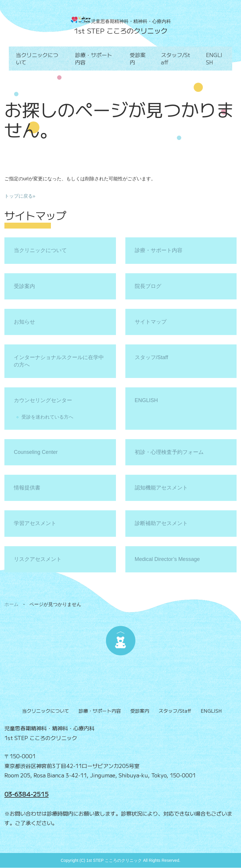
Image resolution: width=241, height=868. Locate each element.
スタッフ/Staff (176, 58)
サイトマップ (151, 322)
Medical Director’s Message (167, 559)
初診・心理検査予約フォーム (169, 452)
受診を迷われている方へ (47, 417)
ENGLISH (215, 58)
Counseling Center (36, 452)
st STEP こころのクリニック (123, 31)
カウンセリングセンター (43, 400)
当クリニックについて (39, 58)
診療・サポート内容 (96, 58)
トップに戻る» (20, 196)
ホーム (11, 604)
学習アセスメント (35, 523)
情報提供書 (27, 488)
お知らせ (24, 322)
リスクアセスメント (38, 559)
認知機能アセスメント (161, 488)
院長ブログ (148, 286)
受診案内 (138, 58)
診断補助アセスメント (161, 523)
